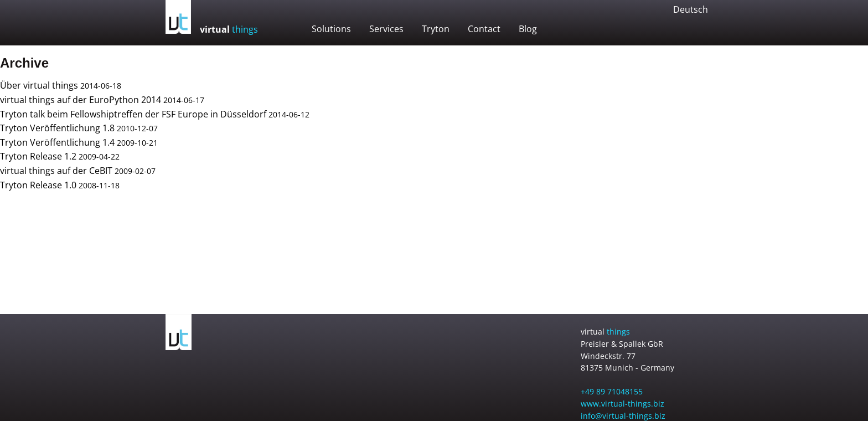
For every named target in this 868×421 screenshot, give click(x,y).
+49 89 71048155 (612, 391)
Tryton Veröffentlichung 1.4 (57, 142)
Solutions (331, 29)
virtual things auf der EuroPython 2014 (81, 100)
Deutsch (691, 9)
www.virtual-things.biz (622, 404)
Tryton (436, 29)
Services (386, 29)
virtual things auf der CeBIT (56, 171)
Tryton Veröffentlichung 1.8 (57, 128)
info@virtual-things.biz (623, 416)
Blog (528, 29)
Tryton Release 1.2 (38, 156)
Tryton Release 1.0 (38, 185)
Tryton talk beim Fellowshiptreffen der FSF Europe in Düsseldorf (133, 114)
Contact (484, 29)
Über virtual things (39, 85)
